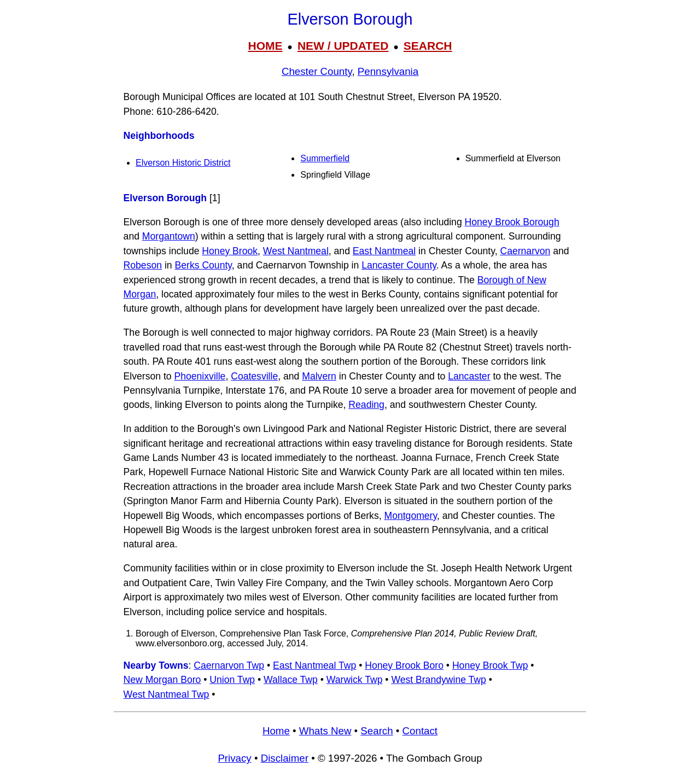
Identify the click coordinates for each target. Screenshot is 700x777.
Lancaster (469, 376)
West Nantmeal (296, 251)
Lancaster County (399, 265)
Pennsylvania (388, 71)
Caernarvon (525, 251)
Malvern (319, 376)
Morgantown (169, 236)
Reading (366, 405)
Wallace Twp (291, 680)
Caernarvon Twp (229, 665)
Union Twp (232, 680)
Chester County (317, 71)
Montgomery (410, 516)
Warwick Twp (355, 680)
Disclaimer (285, 758)
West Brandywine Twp (438, 680)
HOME (265, 46)
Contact (420, 731)
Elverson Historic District (183, 163)
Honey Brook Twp (490, 665)
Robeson (143, 265)
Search (377, 731)
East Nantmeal (384, 251)
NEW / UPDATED (343, 46)
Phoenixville (200, 376)
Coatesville (254, 376)
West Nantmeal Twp (167, 694)
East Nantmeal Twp (314, 665)
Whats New (325, 731)
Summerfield (325, 158)
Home (276, 731)
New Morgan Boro (162, 680)
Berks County (203, 265)
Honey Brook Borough (512, 222)
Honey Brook (230, 251)
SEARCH (428, 46)
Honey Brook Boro (404, 665)
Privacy (234, 758)
